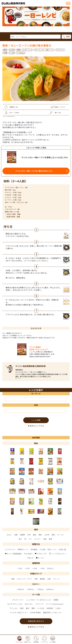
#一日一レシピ (28, 50)
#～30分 (12, 53)
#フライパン (60, 50)
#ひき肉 (12, 50)
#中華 (5, 53)
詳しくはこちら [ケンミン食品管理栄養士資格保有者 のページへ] (18, 378)
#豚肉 (5, 50)
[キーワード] (35, 399)
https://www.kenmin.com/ (40, 356)
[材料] (35, 411)
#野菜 (18, 50)
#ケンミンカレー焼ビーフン (44, 50)
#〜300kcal (21, 53)
